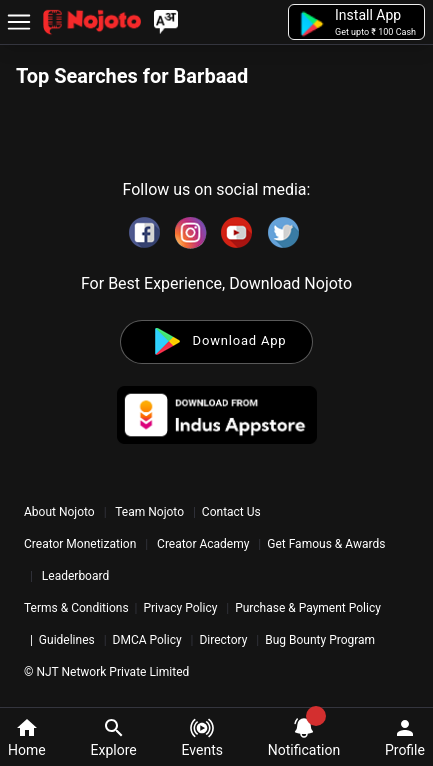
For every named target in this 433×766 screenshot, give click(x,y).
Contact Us (231, 512)
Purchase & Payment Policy (308, 608)
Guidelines (67, 640)
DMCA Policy (147, 640)
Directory (223, 640)
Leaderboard (75, 576)
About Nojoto (61, 512)
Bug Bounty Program (320, 640)
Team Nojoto (150, 512)
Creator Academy (203, 544)
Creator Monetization (81, 544)
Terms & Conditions (76, 608)
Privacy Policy (180, 608)
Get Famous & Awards (326, 544)
